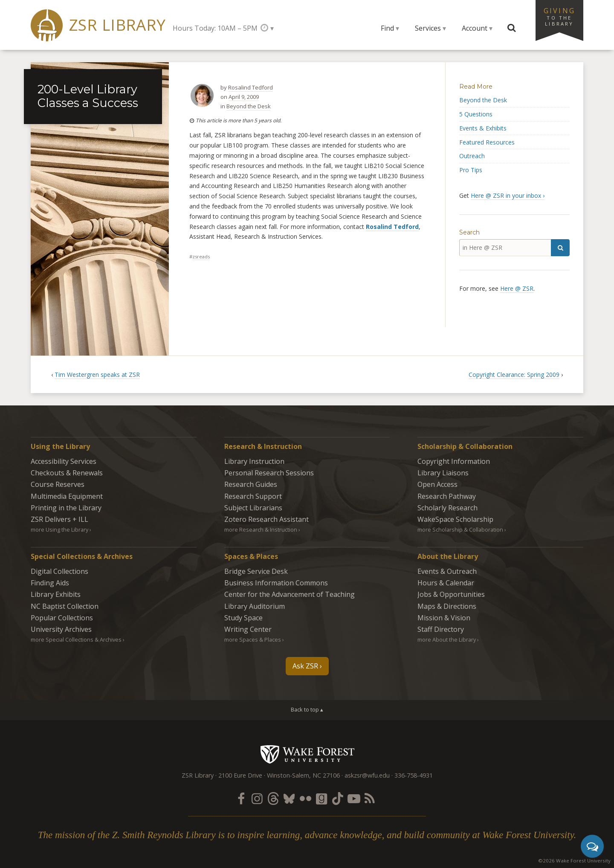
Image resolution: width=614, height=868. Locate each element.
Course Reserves (58, 484)
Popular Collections (62, 618)
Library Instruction (254, 461)
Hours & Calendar (446, 583)
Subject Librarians (253, 508)
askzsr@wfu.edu (367, 775)
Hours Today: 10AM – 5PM (215, 28)
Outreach (472, 156)
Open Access (437, 484)
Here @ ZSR (517, 288)
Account (475, 28)
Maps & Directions (447, 606)
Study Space (243, 618)
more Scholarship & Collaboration (460, 529)
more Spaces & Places (253, 639)
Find (387, 28)
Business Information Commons (276, 583)
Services (428, 28)
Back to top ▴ (307, 709)
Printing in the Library (66, 508)
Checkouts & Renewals (67, 473)
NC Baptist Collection (65, 606)
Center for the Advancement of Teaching (290, 594)
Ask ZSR (305, 666)
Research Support (253, 496)
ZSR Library (117, 25)
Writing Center (248, 629)
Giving (559, 16)
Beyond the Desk (249, 106)
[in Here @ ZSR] (505, 248)
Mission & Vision (444, 618)
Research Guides (251, 484)
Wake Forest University (307, 754)
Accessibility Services (64, 461)
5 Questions (476, 114)
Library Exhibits (56, 594)
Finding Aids (50, 583)
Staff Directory (441, 629)
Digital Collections (59, 571)
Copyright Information (454, 461)
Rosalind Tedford (251, 87)
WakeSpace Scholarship (455, 519)
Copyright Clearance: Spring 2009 (514, 375)
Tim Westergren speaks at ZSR (97, 375)
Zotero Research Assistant (266, 519)
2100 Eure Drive (240, 775)
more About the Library (447, 639)
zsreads (201, 256)
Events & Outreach (447, 571)
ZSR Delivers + (59, 519)
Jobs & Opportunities (451, 594)
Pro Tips (471, 170)
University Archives (61, 629)
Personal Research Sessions (269, 473)
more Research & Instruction (261, 529)
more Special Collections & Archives (76, 639)
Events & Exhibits (483, 128)
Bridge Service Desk (256, 571)
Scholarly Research (447, 508)
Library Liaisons (443, 473)
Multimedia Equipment (67, 496)
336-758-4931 (414, 775)
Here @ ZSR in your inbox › (508, 195)
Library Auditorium (255, 606)
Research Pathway (447, 496)
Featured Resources (487, 142)
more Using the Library (59, 529)
